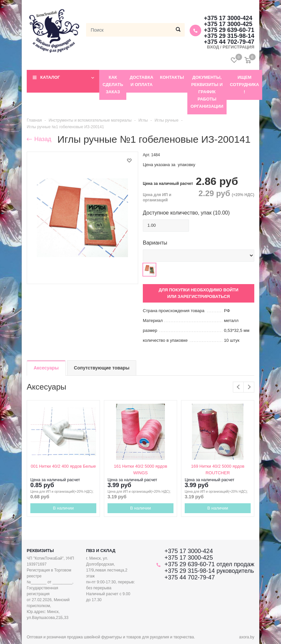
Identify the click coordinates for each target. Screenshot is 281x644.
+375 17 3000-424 (228, 18)
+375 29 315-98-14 (229, 36)
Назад (39, 139)
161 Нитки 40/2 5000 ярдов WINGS (140, 469)
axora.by (247, 637)
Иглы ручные (167, 120)
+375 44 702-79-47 (190, 577)
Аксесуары (46, 368)
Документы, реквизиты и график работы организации (207, 92)
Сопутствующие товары (102, 368)
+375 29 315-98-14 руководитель (209, 571)
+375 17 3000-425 (228, 24)
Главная (34, 120)
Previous (238, 387)
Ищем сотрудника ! (244, 85)
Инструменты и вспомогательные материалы (90, 120)
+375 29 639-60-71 (229, 30)
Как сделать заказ (113, 85)
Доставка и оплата (141, 81)
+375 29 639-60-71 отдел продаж (209, 564)
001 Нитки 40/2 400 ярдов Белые (63, 466)
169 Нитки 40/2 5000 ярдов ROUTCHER (218, 469)
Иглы (143, 120)
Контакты (172, 77)
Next (249, 387)
